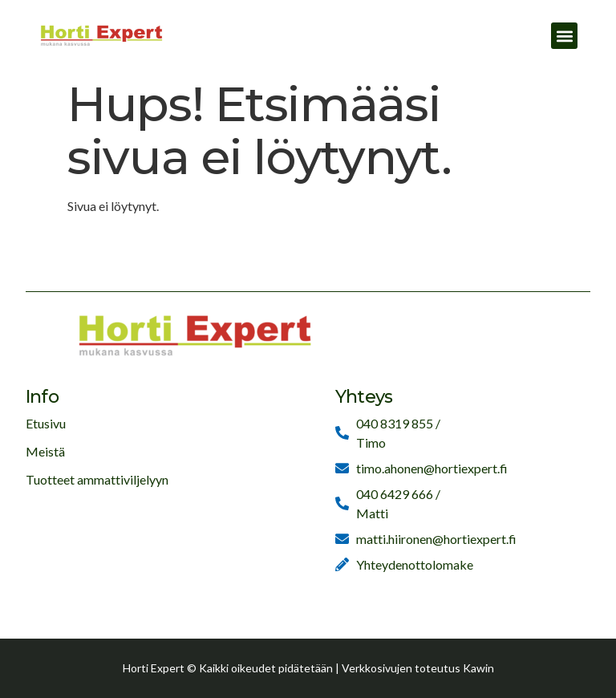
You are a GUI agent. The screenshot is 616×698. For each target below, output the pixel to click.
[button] (564, 36)
